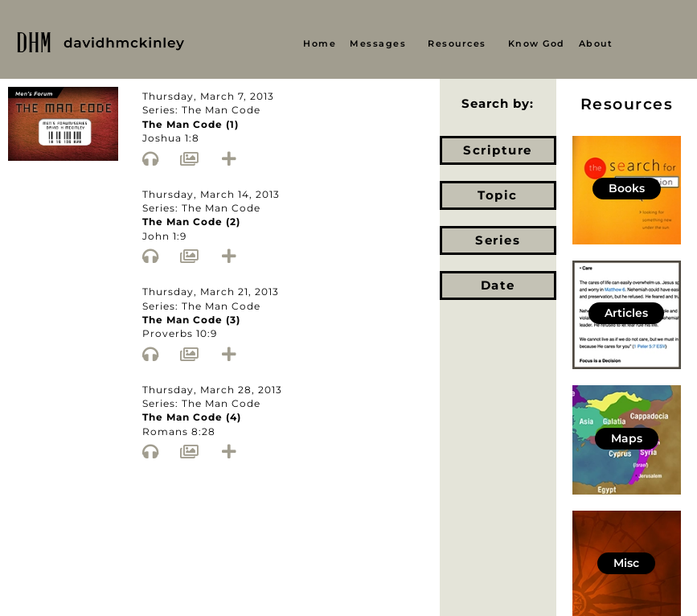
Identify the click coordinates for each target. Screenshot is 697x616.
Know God (537, 43)
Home (320, 43)
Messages (378, 43)
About (596, 43)
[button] (382, 44)
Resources (457, 43)
